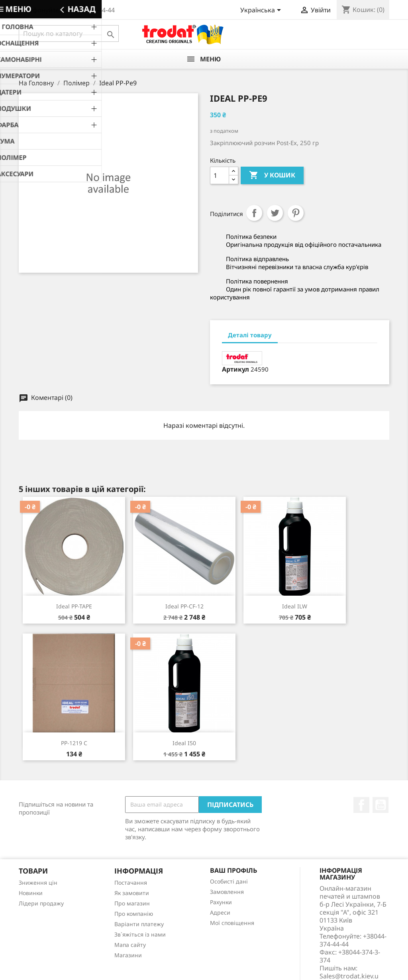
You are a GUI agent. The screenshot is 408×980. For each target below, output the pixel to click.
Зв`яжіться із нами (140, 934)
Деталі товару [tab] (250, 335)
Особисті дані (229, 881)
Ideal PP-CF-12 (184, 606)
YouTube (381, 805)
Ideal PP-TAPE (74, 606)
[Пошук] (69, 33)
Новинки (31, 893)
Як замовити (132, 893)
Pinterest (296, 213)
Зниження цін (38, 883)
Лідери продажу (41, 903)
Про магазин (132, 903)
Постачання (131, 883)
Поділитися (254, 213)
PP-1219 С (74, 743)
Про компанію (134, 914)
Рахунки (221, 902)
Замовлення (227, 892)
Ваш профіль (233, 870)
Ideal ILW (295, 606)
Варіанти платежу (139, 924)
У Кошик (272, 175)
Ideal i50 (184, 743)
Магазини (128, 955)
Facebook (361, 805)
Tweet (275, 213)
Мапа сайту (130, 945)
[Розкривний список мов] (262, 11)
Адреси (220, 912)
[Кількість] (220, 175)
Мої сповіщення (232, 923)
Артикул (235, 369)
